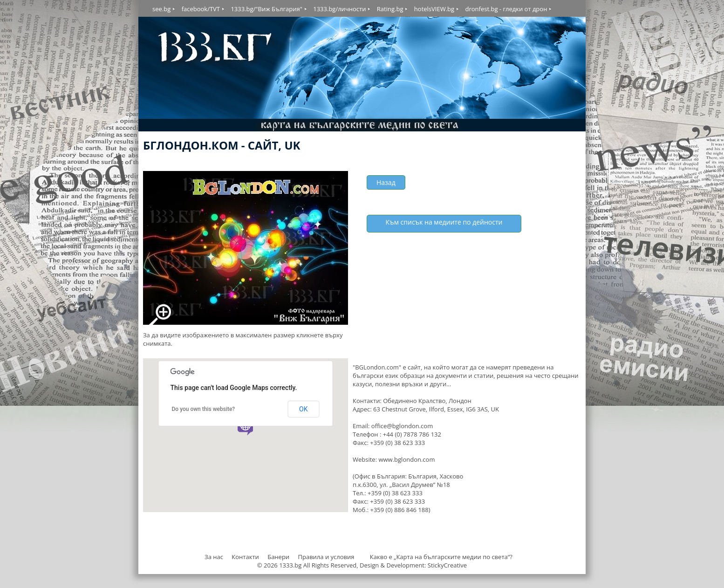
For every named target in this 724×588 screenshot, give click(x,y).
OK (303, 409)
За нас (214, 557)
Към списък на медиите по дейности (444, 222)
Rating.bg (390, 9)
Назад (386, 182)
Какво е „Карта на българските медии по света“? (441, 557)
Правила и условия (326, 557)
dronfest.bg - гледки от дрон (506, 9)
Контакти (245, 557)
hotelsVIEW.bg (434, 9)
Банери (279, 557)
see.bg (161, 9)
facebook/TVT (201, 9)
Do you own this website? (204, 409)
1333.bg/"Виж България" (266, 9)
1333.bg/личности (339, 9)
